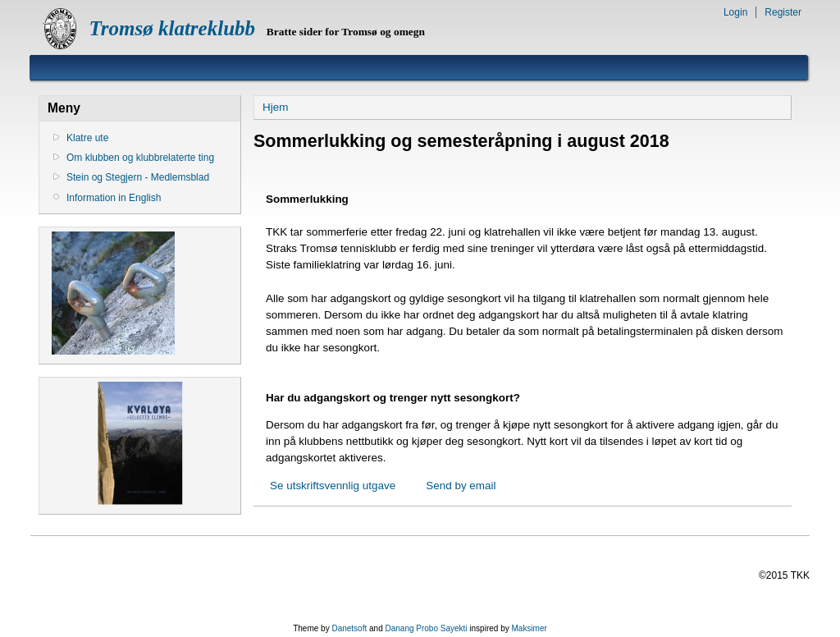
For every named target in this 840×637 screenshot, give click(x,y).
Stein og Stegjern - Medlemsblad (138, 177)
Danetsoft (349, 628)
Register (783, 12)
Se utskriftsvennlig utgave (333, 486)
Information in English (114, 198)
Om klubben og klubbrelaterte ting (140, 158)
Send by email (461, 486)
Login (735, 12)
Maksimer (529, 628)
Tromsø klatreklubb (172, 28)
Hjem (275, 107)
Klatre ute (87, 138)
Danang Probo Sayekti (426, 628)
